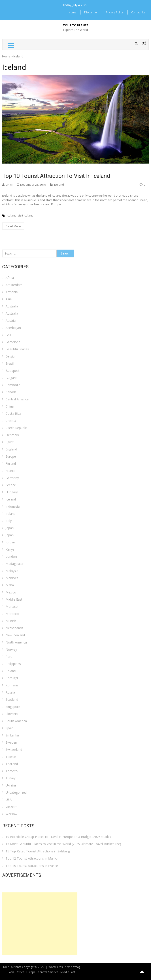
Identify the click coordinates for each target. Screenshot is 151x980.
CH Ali (9, 185)
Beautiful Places (17, 349)
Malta (10, 585)
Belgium (12, 356)
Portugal (12, 678)
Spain (10, 728)
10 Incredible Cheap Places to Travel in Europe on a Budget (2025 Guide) (58, 837)
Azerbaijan (13, 328)
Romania (12, 685)
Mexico (11, 592)
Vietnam (12, 807)
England (11, 449)
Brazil (10, 363)
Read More (13, 226)
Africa (10, 278)
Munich (11, 621)
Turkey (11, 778)
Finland (11, 464)
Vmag (77, 967)
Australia (12, 306)
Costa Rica (13, 413)
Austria (11, 321)
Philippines (13, 664)
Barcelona (13, 342)
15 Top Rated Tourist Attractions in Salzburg (38, 851)
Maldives (12, 578)
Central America (17, 399)
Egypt (10, 442)
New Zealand (15, 635)
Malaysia (12, 571)
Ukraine (11, 785)
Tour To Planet (76, 25)
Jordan (10, 542)
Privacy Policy (115, 12)
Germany (12, 478)
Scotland (12, 699)
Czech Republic (16, 428)
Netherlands (14, 628)
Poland (11, 671)
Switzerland (14, 750)
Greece (11, 485)
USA (9, 800)
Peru (9, 657)
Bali (8, 335)
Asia (9, 299)
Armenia (12, 292)
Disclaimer (91, 12)
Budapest (13, 371)
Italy (9, 521)
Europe (11, 456)
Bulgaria (12, 378)
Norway (11, 649)
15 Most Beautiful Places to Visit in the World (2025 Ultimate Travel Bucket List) (63, 844)
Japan (10, 528)
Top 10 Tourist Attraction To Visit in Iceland (56, 176)
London (11, 556)
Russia (10, 692)
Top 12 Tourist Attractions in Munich (32, 858)
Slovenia (12, 714)
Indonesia (13, 506)
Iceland (59, 185)
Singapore (13, 707)
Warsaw (11, 814)
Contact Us (138, 12)
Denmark (12, 435)
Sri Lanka (12, 735)
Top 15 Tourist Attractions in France (32, 866)
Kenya (10, 549)
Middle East (14, 599)
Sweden (11, 742)
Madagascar (15, 564)
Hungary (12, 492)
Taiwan (11, 757)
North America (16, 642)
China (10, 406)
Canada (11, 392)
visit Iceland (26, 215)
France (11, 471)
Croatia (11, 421)
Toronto (12, 771)
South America (16, 721)
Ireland (11, 514)
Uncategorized (16, 792)
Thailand (12, 764)
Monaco (12, 607)
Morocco (12, 614)
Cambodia (13, 385)
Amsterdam (14, 285)
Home (72, 12)
